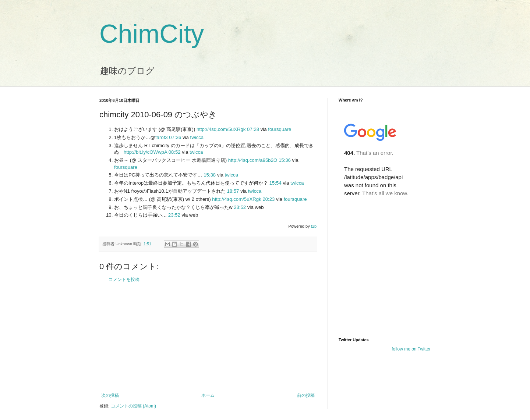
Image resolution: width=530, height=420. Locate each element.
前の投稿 (306, 395)
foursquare (280, 129)
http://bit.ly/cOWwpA (145, 152)
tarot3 (162, 137)
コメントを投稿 (124, 280)
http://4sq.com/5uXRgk (221, 129)
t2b (314, 226)
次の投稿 (110, 395)
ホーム (208, 395)
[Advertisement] (208, 338)
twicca (197, 137)
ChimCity (152, 34)
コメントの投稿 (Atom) (133, 406)
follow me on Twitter (411, 349)
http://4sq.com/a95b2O (253, 160)
